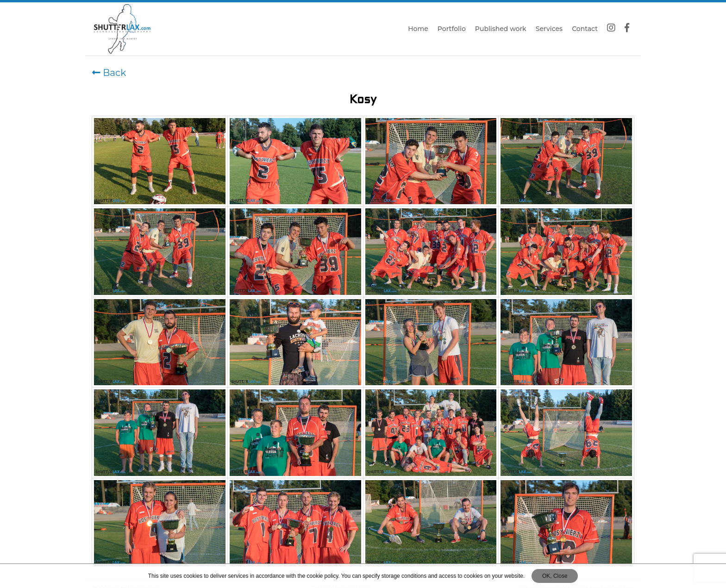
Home (418, 29)
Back (109, 73)
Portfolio (452, 29)
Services (549, 29)
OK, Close (555, 576)
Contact (585, 29)
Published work (501, 29)
